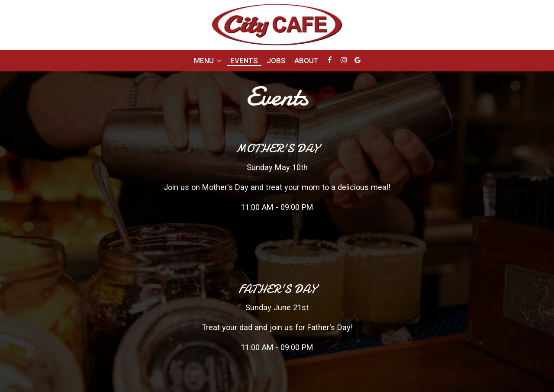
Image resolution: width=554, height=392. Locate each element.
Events (244, 61)
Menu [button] (208, 61)
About (306, 61)
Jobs (276, 61)
